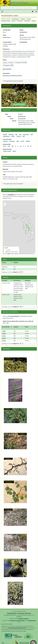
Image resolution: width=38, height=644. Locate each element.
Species (22, 35)
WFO (24, 136)
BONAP (5, 134)
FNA (16, 134)
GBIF (18, 141)
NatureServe (6, 136)
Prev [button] (30, 272)
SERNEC (28, 141)
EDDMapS (11, 134)
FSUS (20, 134)
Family (21, 30)
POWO (13, 136)
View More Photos (19, 104)
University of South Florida (17, 621)
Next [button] (34, 272)
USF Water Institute (24, 619)
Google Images (7, 151)
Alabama (5, 141)
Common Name (7, 42)
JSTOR (22, 141)
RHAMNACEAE (23, 32)
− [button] (5, 205)
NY (21, 146)
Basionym (5, 169)
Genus (5, 35)
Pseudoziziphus (7, 37)
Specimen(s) (6, 73)
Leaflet (9, 254)
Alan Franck (28, 613)
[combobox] (19, 8)
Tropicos (19, 136)
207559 (4, 338)
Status (5, 60)
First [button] (26, 272)
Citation (23, 19)
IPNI (32, 134)
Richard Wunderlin (12, 613)
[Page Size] (21, 272)
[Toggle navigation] (2, 11)
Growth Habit (23, 42)
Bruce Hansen (21, 613)
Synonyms (20, 21)
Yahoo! (14, 151)
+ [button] (5, 203)
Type (4, 175)
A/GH (5, 146)
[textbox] (18, 8)
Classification (15, 19)
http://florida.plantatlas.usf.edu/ (17, 628)
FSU (13, 146)
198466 (4, 331)
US (28, 146)
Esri (16, 254)
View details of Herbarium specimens (12, 75)
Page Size (16, 272)
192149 (4, 333)
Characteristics (7, 69)
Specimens (27, 21)
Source (14, 21)
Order (7, 114)
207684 (4, 341)
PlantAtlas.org (32, 621)
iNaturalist (26, 134)
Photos (34, 21)
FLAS (9, 146)
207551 (4, 336)
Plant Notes (6, 49)
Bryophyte (12, 141)
